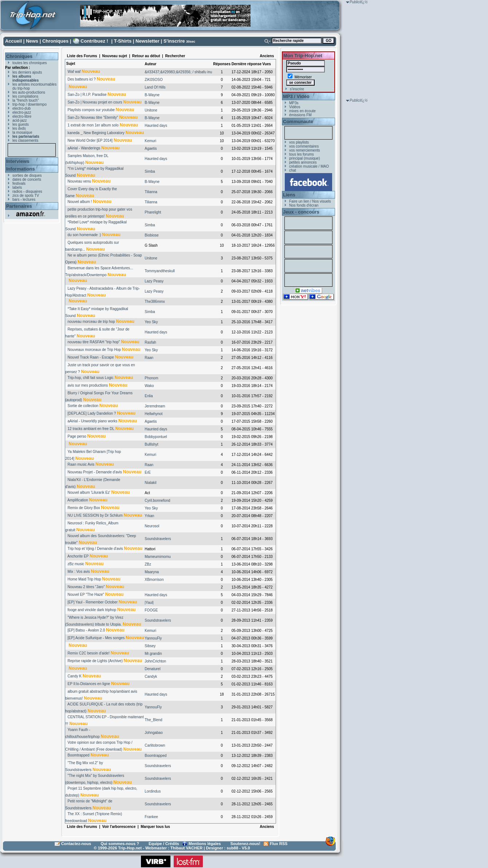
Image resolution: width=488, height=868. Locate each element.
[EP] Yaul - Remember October (93, 602)
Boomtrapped (79, 755)
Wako (149, 386)
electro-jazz (22, 112)
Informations (21, 169)
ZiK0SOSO (154, 80)
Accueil (13, 41)
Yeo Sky (151, 322)
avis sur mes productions (88, 385)
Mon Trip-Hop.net (303, 56)
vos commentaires (304, 146)
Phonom (151, 378)
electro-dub (21, 108)
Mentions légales (205, 844)
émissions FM (300, 115)
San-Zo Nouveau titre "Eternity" (93, 118)
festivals (19, 183)
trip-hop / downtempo (29, 104)
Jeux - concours (301, 212)
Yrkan (149, 516)
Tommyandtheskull (160, 271)
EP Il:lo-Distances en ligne (89, 684)
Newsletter (147, 41)
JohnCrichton (155, 661)
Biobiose (151, 235)
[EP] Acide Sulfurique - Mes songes (96, 638)
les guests (21, 124)
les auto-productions (29, 92)
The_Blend (153, 720)
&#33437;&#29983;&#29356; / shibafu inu (178, 72)
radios (17, 191)
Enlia (149, 396)
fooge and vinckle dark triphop (92, 610)
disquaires (34, 191)
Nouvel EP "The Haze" (86, 595)
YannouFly (153, 638)
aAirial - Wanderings (84, 148)
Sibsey (150, 646)
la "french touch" (26, 100)
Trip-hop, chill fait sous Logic (90, 378)
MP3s (294, 103)
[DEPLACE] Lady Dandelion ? (92, 413)
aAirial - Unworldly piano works (93, 421)
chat (293, 170)
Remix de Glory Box (84, 508)
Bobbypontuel (156, 437)
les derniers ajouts (27, 72)
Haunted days (156, 126)
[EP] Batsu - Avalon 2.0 (86, 630)
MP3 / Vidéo (296, 96)
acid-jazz (19, 120)
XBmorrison (154, 580)
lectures (29, 200)
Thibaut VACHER (186, 848)
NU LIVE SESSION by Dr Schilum (95, 515)
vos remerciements (304, 150)
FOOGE (151, 610)
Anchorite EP (78, 556)
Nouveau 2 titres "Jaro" (86, 587)
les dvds (19, 128)
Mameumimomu (158, 557)
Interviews (18, 161)
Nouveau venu (80, 181)
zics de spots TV (26, 196)
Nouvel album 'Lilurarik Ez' (89, 492)
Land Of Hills (155, 87)
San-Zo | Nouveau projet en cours (95, 102)
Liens (289, 195)
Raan (149, 358)
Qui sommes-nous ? (120, 844)
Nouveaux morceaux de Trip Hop (94, 350)
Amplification (78, 500)
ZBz (148, 564)
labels (17, 187)
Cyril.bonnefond (157, 501)
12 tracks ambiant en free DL (91, 429)
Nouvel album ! (80, 202)
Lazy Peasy (154, 281)
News (32, 41)
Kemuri (150, 141)
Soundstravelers (158, 539)
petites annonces (303, 162)
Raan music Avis (81, 464)
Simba (150, 171)
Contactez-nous (76, 844)
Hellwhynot (154, 414)
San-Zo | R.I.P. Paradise (87, 95)
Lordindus (153, 791)
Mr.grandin (153, 654)
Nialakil (150, 483)
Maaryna (152, 572)
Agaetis (151, 148)
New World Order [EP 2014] (90, 140)
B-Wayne (152, 95)
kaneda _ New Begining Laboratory (96, 133)
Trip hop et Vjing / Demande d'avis (95, 549)
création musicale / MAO (309, 166)
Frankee (151, 817)
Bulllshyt (151, 444)
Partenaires (19, 206)
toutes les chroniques (30, 63)
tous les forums (302, 154)
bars (16, 200)
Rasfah (150, 342)
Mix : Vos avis (79, 572)
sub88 (232, 848)
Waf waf (74, 72)
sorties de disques (27, 175)
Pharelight (153, 212)
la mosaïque (22, 132)
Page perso (77, 436)
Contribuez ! (94, 41)
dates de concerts (27, 179)
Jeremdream (155, 406)
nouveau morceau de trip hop (91, 322)
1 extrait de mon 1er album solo (93, 125)
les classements (25, 140)
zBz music (76, 564)
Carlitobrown (155, 745)
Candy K (75, 676)
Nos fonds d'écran (304, 205)
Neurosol (152, 526)
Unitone (151, 110)
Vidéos (295, 107)
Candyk (151, 677)
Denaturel (152, 669)
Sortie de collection (83, 406)
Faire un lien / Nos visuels (310, 201)
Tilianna (151, 192)
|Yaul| (149, 603)
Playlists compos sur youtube (91, 110)
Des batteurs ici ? (82, 79)
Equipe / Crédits (164, 844)
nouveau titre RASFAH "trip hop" (94, 342)
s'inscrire (297, 89)
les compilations (25, 96)
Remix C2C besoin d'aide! (89, 653)
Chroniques (55, 41)
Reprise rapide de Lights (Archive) (95, 661)
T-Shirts (123, 41)
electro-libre (22, 116)
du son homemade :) (84, 235)
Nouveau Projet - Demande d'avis (95, 472)
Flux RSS (279, 844)
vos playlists (299, 142)
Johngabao (154, 733)
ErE (148, 472)
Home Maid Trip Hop (84, 579)
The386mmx (155, 302)
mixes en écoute (302, 111)
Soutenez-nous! (246, 844)
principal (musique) (304, 158)
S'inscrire (174, 41)
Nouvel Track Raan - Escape (91, 357)
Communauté (298, 122)
